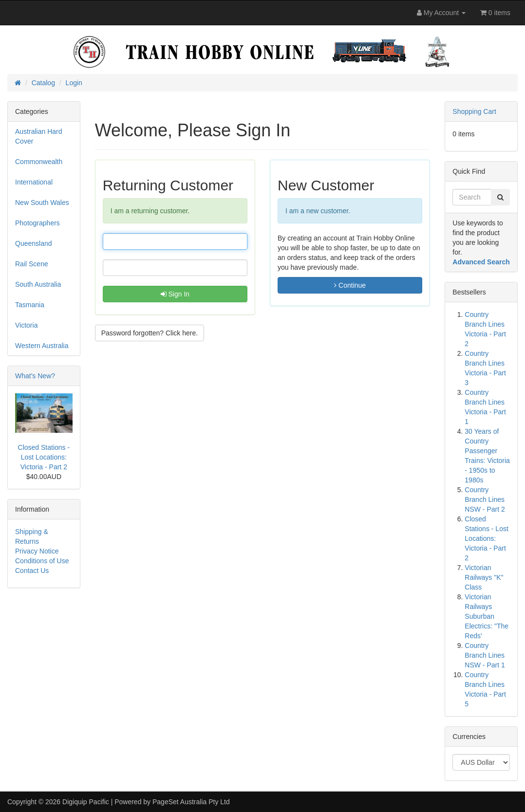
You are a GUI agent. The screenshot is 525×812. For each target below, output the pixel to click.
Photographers (37, 223)
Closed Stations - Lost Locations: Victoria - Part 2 (44, 457)
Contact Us (32, 571)
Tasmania (30, 305)
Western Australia (42, 346)
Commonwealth (39, 162)
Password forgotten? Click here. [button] (150, 333)
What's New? (35, 376)
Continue (350, 285)
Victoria (26, 325)
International (34, 182)
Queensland (34, 243)
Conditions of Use (42, 561)
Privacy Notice (37, 551)
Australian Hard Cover (39, 136)
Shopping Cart (474, 111)
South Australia (38, 284)
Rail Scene (32, 264)
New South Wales (42, 203)
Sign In (175, 294)
